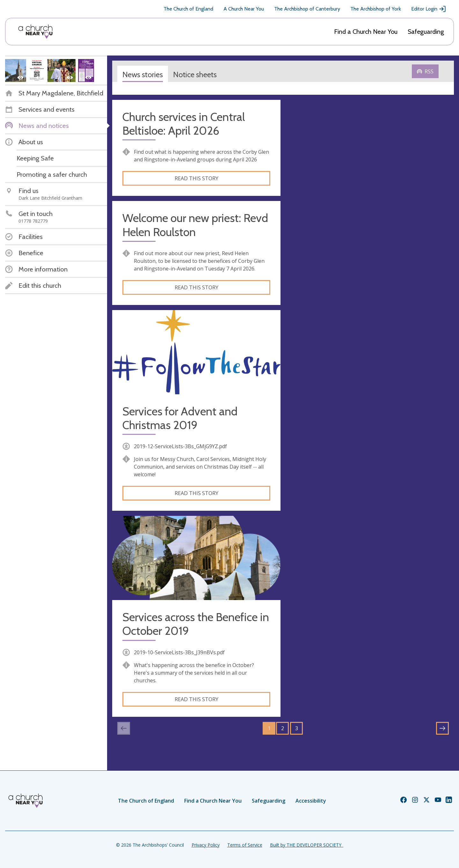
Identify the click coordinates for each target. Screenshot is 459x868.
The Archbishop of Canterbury (307, 9)
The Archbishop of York (376, 9)
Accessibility (311, 801)
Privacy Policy (206, 845)
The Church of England (188, 9)
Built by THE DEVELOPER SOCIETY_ (307, 845)
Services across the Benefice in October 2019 (196, 624)
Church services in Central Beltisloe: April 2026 (184, 124)
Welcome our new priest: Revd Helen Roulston (195, 225)
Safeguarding (426, 32)
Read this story (197, 178)
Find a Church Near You (366, 32)
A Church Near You (244, 9)
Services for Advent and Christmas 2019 (180, 418)
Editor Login (429, 9)
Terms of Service (245, 845)
